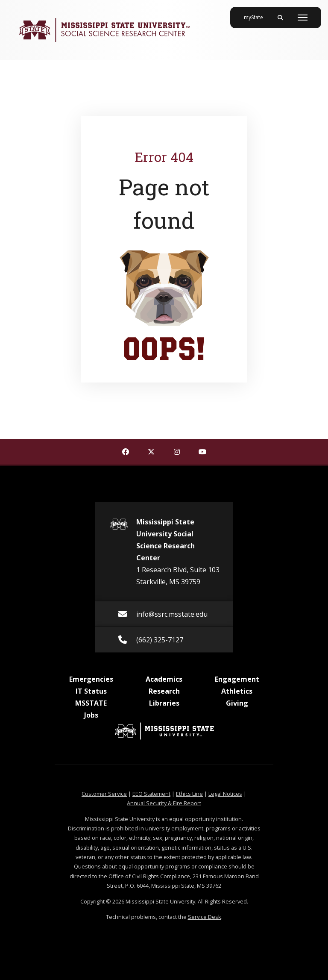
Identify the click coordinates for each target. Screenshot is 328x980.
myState (257, 14)
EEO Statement (151, 794)
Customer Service (104, 794)
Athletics (237, 691)
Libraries (164, 703)
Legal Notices (225, 794)
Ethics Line (189, 794)
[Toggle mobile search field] (280, 18)
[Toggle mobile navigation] (303, 18)
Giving (237, 703)
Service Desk (205, 917)
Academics (164, 679)
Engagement (237, 679)
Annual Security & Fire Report (164, 803)
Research (164, 691)
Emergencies (91, 679)
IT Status (91, 691)
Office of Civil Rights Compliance (149, 876)
